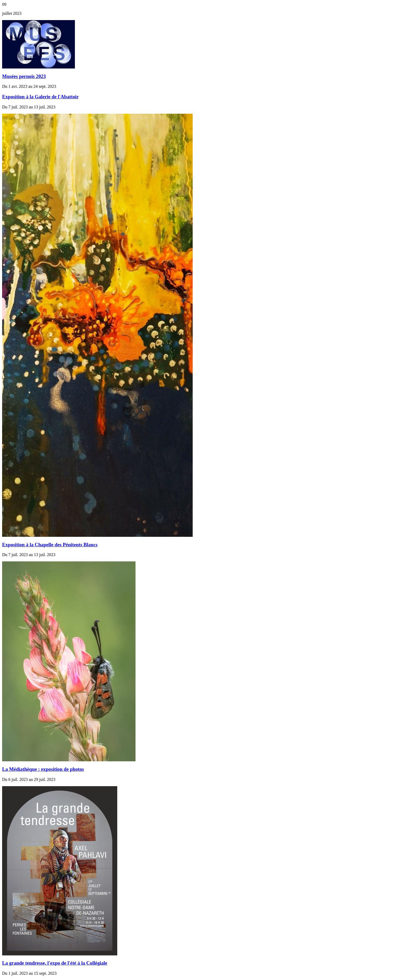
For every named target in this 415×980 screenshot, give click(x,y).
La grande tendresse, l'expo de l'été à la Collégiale (55, 963)
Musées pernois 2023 (24, 76)
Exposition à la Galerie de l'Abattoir (40, 97)
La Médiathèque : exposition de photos (43, 769)
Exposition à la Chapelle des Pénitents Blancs (50, 545)
